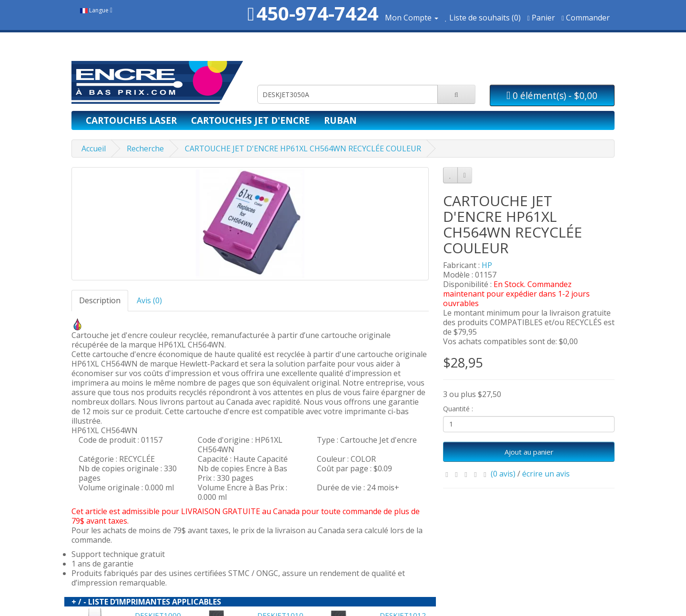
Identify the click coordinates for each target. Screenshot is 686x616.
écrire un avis (546, 474)
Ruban (340, 120)
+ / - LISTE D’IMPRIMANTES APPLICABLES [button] (146, 602)
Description (100, 300)
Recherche (145, 149)
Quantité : (458, 409)
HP (487, 265)
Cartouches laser (131, 120)
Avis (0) (149, 300)
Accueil (94, 149)
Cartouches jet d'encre (250, 120)
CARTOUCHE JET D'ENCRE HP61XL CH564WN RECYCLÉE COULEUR (303, 149)
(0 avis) (503, 474)
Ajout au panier (529, 452)
